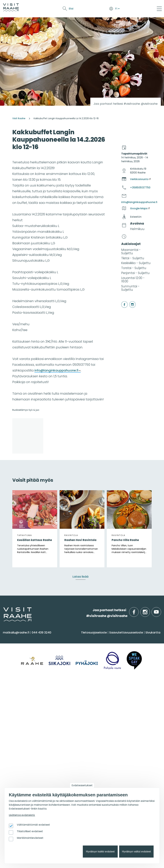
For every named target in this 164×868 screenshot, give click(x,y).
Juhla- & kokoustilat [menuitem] (125, 710)
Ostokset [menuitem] (11, 671)
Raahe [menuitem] (9, 710)
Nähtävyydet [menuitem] (14, 665)
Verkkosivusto (141, 179)
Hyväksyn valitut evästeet (136, 852)
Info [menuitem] (61, 689)
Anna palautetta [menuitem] (70, 710)
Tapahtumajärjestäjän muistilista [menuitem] (127, 762)
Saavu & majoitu (45, 9)
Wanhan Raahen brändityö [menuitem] (131, 780)
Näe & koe (79, 9)
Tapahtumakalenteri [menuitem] (20, 748)
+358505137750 (140, 188)
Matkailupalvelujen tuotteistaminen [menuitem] (125, 772)
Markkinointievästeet (30, 838)
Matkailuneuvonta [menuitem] (71, 697)
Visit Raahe (19, 118)
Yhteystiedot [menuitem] (67, 704)
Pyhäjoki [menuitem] (10, 704)
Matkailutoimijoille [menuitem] (128, 740)
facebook (122, 301)
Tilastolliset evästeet (30, 831)
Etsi (135, 9)
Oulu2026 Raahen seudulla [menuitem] (78, 752)
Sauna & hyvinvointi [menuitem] (19, 646)
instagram (130, 301)
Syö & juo (65, 9)
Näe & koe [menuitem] (14, 638)
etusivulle (4, 610)
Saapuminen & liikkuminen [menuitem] (77, 652)
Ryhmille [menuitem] (118, 689)
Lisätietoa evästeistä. (22, 815)
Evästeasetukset (82, 785)
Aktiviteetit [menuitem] (12, 652)
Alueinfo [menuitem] (12, 689)
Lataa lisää (80, 577)
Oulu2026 (114, 9)
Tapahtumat (96, 9)
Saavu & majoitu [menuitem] (73, 638)
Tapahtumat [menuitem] (17, 740)
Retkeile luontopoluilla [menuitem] (74, 771)
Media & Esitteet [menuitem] (69, 716)
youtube (160, 610)
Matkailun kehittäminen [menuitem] (128, 755)
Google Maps (140, 208)
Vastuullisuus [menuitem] (67, 722)
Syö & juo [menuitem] (119, 638)
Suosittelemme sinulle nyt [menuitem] (78, 742)
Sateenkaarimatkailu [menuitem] (73, 729)
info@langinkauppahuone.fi (58, 370)
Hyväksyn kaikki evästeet (100, 852)
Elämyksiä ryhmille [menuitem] (124, 704)
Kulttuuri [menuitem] (11, 659)
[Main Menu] (159, 9)
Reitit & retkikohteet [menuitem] (19, 678)
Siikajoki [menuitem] (10, 697)
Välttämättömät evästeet (33, 825)
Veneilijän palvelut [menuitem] (71, 765)
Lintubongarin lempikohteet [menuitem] (78, 758)
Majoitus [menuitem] (64, 646)
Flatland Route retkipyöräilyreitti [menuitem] (81, 777)
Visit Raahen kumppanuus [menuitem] (130, 748)
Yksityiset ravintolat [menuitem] (124, 697)
